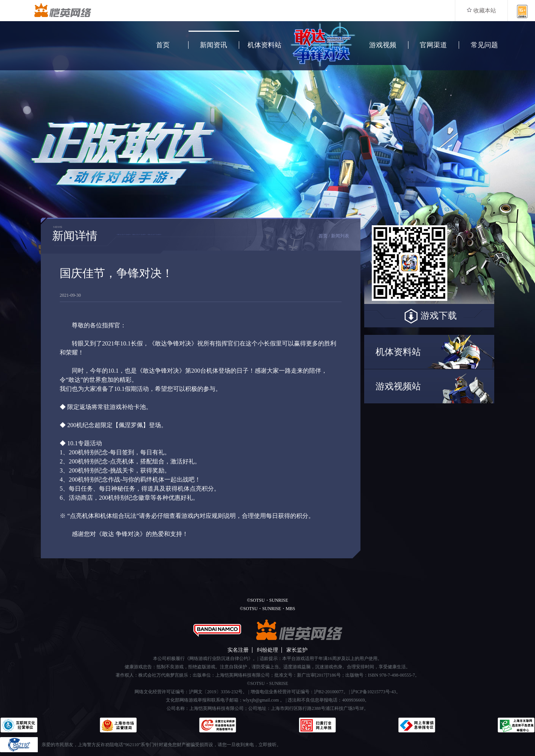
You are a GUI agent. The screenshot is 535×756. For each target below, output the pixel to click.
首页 (163, 45)
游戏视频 (383, 45)
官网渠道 (433, 45)
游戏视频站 (398, 386)
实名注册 (238, 650)
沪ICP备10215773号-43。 (376, 692)
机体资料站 (264, 45)
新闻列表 (340, 236)
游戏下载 (429, 316)
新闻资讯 (213, 45)
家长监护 (297, 650)
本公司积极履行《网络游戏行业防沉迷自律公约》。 (205, 658)
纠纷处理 (267, 650)
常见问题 (484, 45)
